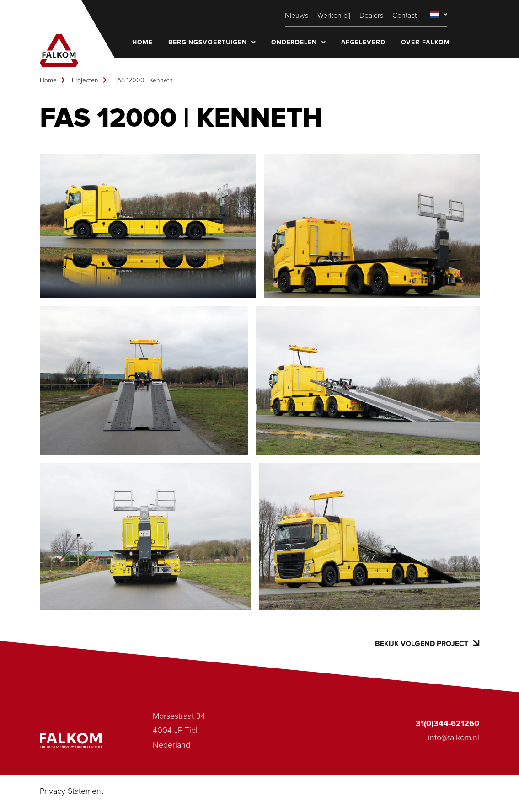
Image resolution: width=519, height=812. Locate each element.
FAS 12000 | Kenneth (143, 80)
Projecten (85, 80)
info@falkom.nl (454, 738)
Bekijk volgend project (427, 644)
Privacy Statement (72, 791)
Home (48, 80)
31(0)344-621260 (447, 724)
